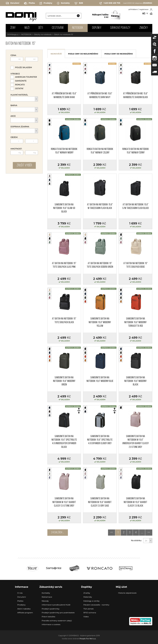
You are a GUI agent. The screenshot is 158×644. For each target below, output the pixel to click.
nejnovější (56, 54)
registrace (144, 9)
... (142, 533)
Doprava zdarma (20, 127)
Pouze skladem (24, 67)
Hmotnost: (16, 149)
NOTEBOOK (78, 28)
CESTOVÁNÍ (58, 28)
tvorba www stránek (79, 639)
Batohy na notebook (43, 34)
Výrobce (15, 74)
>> (149, 533)
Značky (144, 28)
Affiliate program (25, 613)
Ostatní (19, 88)
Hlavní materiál (19, 95)
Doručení (12, 3)
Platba (29, 3)
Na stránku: (136, 541)
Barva (14, 105)
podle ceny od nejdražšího (119, 54)
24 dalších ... (58, 533)
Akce (13, 116)
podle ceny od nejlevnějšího (83, 54)
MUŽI (27, 28)
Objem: (14, 137)
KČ (144, 13)
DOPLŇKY (97, 28)
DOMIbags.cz (13, 34)
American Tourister (26, 77)
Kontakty (63, 3)
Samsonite (21, 81)
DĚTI (41, 28)
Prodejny (46, 3)
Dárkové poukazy (120, 28)
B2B (79, 3)
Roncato (20, 85)
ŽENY (13, 28)
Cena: (13, 55)
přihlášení (133, 9)
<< (112, 533)
